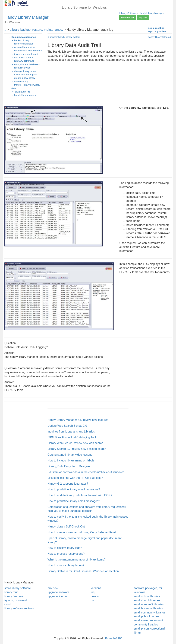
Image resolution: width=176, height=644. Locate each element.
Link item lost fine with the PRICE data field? (75, 478)
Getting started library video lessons (70, 455)
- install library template (24, 75)
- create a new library (23, 78)
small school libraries (147, 596)
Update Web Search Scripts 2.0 (67, 426)
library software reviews (19, 608)
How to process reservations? (66, 554)
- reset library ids (21, 68)
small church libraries (147, 600)
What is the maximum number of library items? (77, 560)
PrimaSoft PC (114, 638)
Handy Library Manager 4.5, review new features (78, 420)
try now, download (16, 600)
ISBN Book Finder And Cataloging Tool (72, 437)
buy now (53, 588)
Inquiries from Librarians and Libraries (71, 432)
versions (96, 588)
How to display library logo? (65, 548)
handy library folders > (160, 37)
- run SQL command (23, 61)
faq (93, 592)
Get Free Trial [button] (128, 17)
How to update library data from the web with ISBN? (80, 495)
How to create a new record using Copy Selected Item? (82, 532)
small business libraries (148, 608)
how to (95, 596)
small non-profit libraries (149, 604)
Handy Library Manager (26, 17)
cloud (8, 604)
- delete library (20, 81)
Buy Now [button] (143, 17)
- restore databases (22, 44)
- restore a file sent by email (27, 51)
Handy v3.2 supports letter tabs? (68, 484)
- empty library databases (26, 64)
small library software (18, 588)
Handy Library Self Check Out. (67, 527)
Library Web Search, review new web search (75, 443)
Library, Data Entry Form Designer (69, 466)
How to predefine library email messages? (74, 489)
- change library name (24, 71)
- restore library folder (23, 47)
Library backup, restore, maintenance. (36, 30)
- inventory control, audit (25, 54)
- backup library (20, 40)
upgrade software (58, 592)
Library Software (128, 13)
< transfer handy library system (64, 37)
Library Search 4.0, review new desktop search (77, 449)
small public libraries (146, 616)
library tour (11, 592)
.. (5, 30)
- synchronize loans (22, 57)
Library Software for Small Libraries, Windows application (83, 571)
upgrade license (57, 596)
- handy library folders (24, 95)
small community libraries (150, 612)
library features (14, 596)
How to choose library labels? (66, 565)
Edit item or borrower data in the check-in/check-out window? (86, 472)
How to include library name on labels (71, 460)
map (93, 600)
